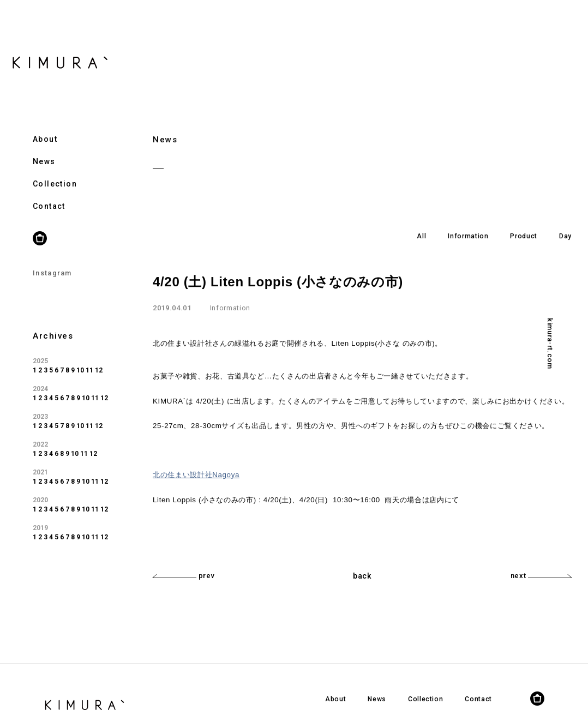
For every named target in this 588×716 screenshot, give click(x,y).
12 (99, 357)
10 (80, 357)
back (362, 576)
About (45, 126)
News (44, 148)
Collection (55, 171)
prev (184, 576)
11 (89, 357)
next (541, 576)
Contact (49, 193)
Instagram (52, 260)
